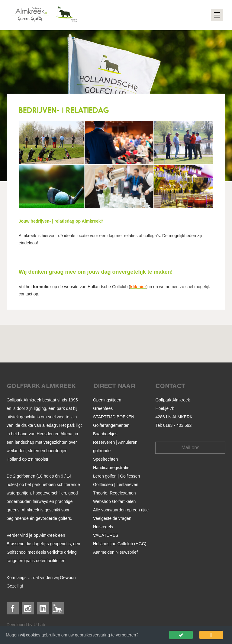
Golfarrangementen (111, 425)
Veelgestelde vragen (112, 518)
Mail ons (191, 448)
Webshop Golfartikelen (114, 501)
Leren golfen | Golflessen (116, 476)
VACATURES (106, 535)
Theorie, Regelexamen (114, 493)
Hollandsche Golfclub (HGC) (120, 544)
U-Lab (39, 625)
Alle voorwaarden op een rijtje (121, 510)
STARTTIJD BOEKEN (114, 417)
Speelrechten (106, 459)
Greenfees (103, 408)
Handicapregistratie (111, 468)
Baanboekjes (105, 434)
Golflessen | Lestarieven (116, 485)
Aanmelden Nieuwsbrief (115, 552)
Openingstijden (107, 400)
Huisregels (103, 527)
